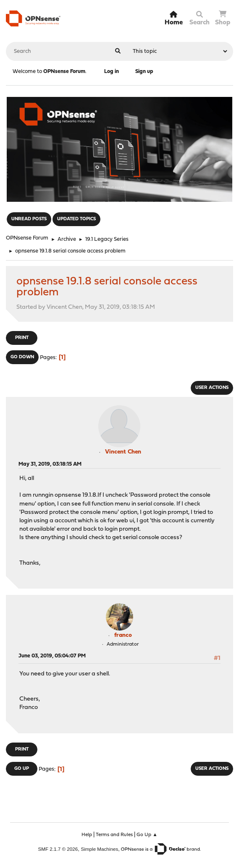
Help (87, 835)
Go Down (22, 357)
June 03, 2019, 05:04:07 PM (52, 656)
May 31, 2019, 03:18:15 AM (50, 464)
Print (22, 338)
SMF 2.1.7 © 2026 (58, 849)
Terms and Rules (114, 835)
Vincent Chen (123, 452)
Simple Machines (99, 849)
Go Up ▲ (147, 835)
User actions (212, 388)
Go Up (22, 769)
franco (123, 635)
